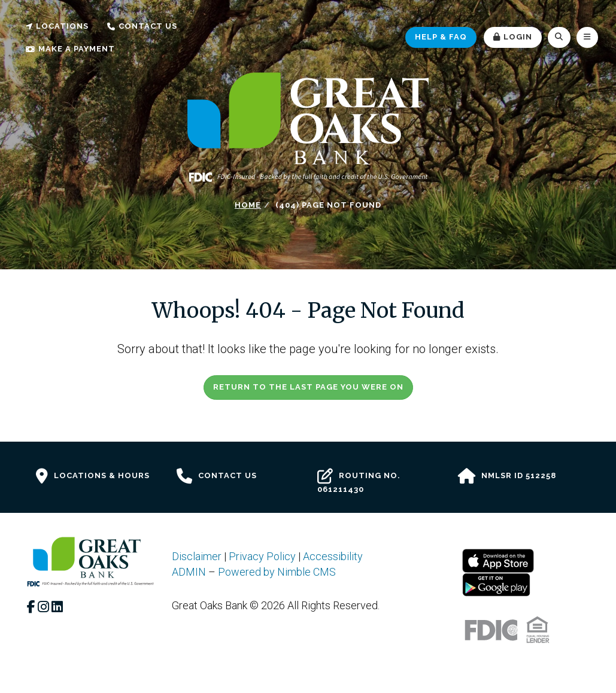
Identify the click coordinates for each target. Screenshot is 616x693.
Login (513, 37)
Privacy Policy (262, 556)
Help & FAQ (441, 37)
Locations (57, 26)
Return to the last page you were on (308, 387)
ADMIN (189, 572)
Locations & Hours (93, 476)
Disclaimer (197, 556)
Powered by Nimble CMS (277, 572)
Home (248, 205)
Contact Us (142, 26)
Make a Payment (70, 49)
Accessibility (333, 556)
